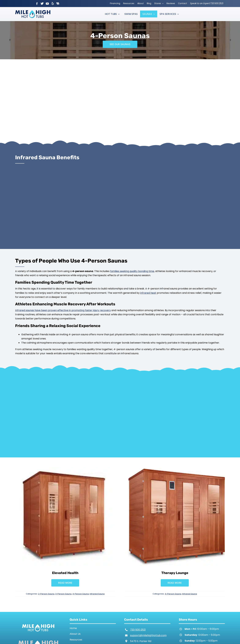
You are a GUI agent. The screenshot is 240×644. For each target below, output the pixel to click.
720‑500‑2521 (138, 630)
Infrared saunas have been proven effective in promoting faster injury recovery (63, 310)
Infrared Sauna (97, 594)
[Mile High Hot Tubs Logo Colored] (33, 11)
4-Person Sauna (81, 594)
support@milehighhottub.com (148, 635)
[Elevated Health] (65, 469)
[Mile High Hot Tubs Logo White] (38, 623)
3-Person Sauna (63, 594)
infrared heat (148, 293)
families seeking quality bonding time (132, 271)
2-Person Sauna (46, 594)
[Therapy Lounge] (175, 469)
